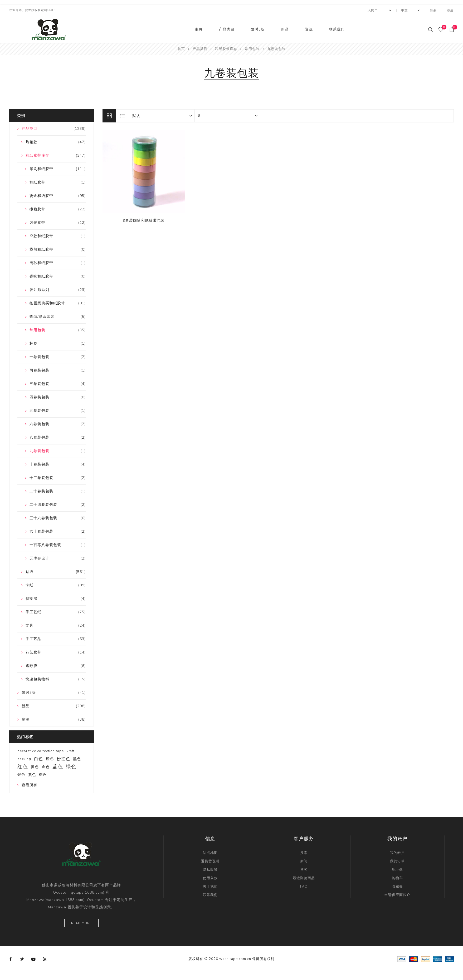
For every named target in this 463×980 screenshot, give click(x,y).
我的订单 (397, 861)
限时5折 (258, 29)
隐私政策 (210, 869)
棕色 (43, 774)
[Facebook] (11, 959)
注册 (434, 10)
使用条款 (210, 878)
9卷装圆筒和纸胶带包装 (144, 220)
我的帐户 (397, 852)
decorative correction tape (41, 750)
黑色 (77, 758)
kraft (71, 750)
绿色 (71, 766)
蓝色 (58, 766)
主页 (199, 29)
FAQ (304, 886)
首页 (181, 48)
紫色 (32, 774)
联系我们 (337, 29)
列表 (123, 115)
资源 (309, 29)
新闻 (304, 861)
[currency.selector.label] (380, 10)
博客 (304, 869)
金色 (46, 766)
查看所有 (30, 785)
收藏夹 (397, 886)
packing (24, 758)
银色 (21, 774)
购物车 (397, 878)
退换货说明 (210, 861)
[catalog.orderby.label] (162, 115)
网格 (109, 115)
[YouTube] (33, 959)
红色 (23, 766)
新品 (285, 29)
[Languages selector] (411, 10)
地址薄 (397, 869)
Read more (81, 923)
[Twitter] (22, 959)
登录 (450, 10)
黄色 (35, 766)
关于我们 (210, 886)
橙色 (50, 758)
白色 (38, 758)
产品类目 (227, 29)
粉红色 (63, 758)
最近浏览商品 (304, 878)
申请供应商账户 (397, 894)
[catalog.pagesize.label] (227, 115)
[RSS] (45, 959)
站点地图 (210, 852)
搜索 (304, 852)
